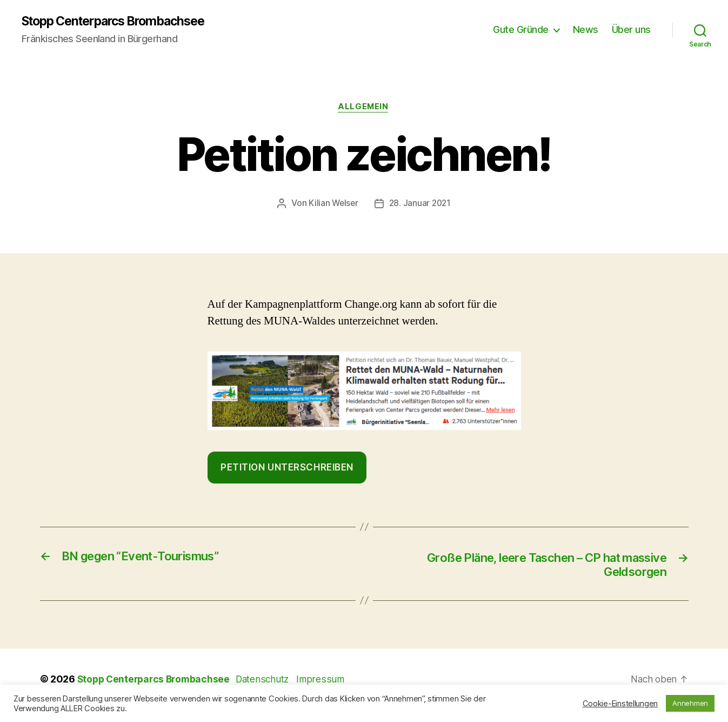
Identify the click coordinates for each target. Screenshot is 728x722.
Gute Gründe (521, 30)
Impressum (328, 682)
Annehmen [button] (690, 703)
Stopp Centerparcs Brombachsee (121, 22)
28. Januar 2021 (420, 204)
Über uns (631, 30)
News (586, 30)
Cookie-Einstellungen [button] (620, 704)
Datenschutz (271, 682)
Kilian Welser (333, 204)
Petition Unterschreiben (287, 468)
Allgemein (364, 108)
